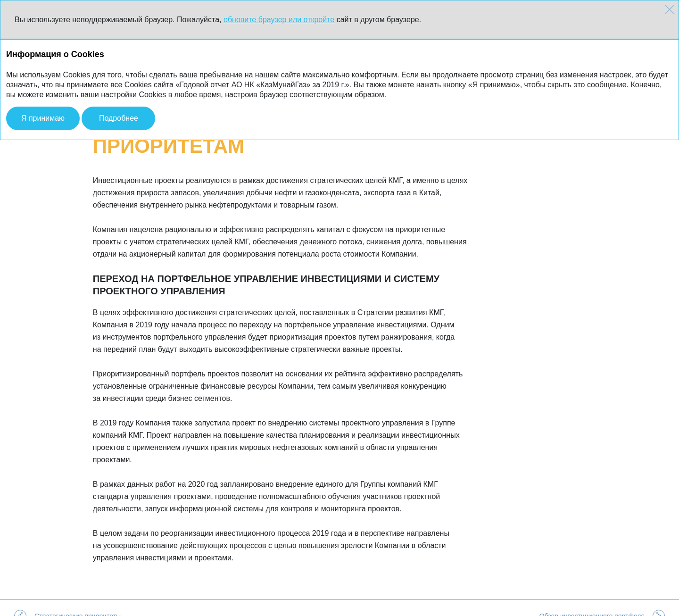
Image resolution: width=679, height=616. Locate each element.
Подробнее (119, 118)
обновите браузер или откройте (279, 20)
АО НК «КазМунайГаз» (69, 608)
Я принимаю (43, 118)
